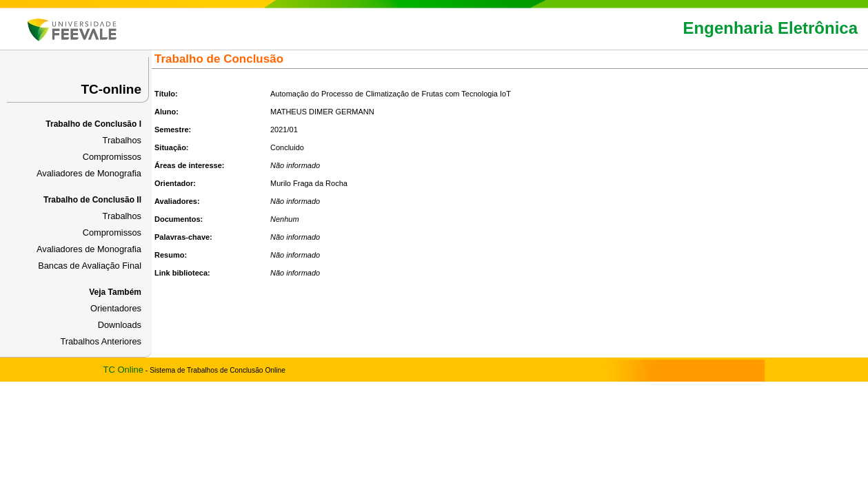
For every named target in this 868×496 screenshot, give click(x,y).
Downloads (120, 325)
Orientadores (116, 308)
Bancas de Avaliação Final (90, 266)
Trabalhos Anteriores (101, 341)
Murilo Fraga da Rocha (309, 183)
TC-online (111, 89)
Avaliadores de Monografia (89, 173)
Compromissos (112, 157)
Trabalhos (122, 140)
